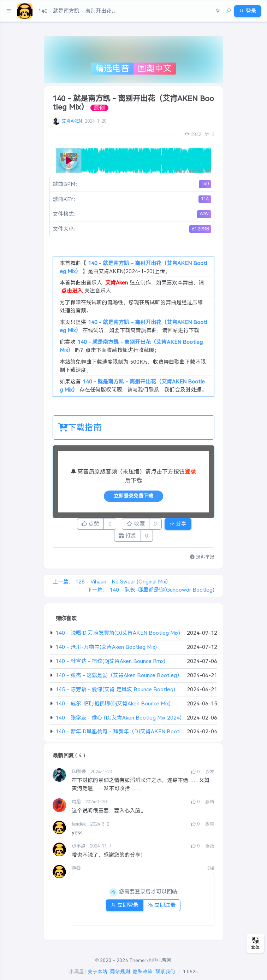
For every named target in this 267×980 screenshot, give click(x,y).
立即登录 (122, 909)
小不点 (79, 850)
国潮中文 (155, 68)
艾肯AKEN (72, 121)
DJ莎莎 (80, 776)
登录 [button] (245, 11)
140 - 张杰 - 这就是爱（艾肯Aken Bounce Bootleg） (119, 679)
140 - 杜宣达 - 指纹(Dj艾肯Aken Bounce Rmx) (110, 665)
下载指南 (80, 427)
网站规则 (120, 972)
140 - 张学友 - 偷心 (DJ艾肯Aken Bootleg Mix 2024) (118, 721)
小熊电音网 (159, 960)
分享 (189, 525)
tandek (79, 828)
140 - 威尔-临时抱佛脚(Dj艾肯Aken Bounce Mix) (113, 707)
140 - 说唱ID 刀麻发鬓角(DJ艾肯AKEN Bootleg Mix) (118, 637)
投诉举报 (202, 561)
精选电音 (112, 68)
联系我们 (165, 972)
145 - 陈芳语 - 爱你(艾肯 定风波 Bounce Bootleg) (115, 693)
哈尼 (77, 806)
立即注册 (164, 909)
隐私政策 (143, 972)
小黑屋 (77, 972)
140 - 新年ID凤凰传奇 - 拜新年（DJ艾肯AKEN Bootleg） (124, 736)
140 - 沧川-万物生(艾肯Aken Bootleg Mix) (106, 651)
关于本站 (97, 972)
